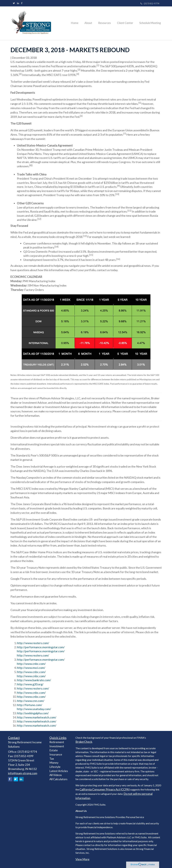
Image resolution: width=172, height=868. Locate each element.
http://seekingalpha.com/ (33, 713)
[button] (92, 23)
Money (54, 763)
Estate (54, 750)
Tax (52, 759)
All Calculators (58, 779)
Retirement (57, 742)
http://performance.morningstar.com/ (41, 647)
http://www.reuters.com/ (33, 643)
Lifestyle (55, 767)
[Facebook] (22, 3)
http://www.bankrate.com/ (34, 680)
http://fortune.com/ (30, 705)
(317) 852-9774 (150, 3)
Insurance (56, 754)
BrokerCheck (84, 742)
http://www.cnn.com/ (31, 701)
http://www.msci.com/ (31, 668)
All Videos (56, 775)
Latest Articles (59, 771)
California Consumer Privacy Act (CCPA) (105, 789)
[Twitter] (14, 3)
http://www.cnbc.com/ (31, 664)
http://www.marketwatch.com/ (37, 717)
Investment (57, 746)
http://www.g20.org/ (30, 684)
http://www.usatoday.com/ (34, 709)
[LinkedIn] (18, 3)
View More (82, 859)
